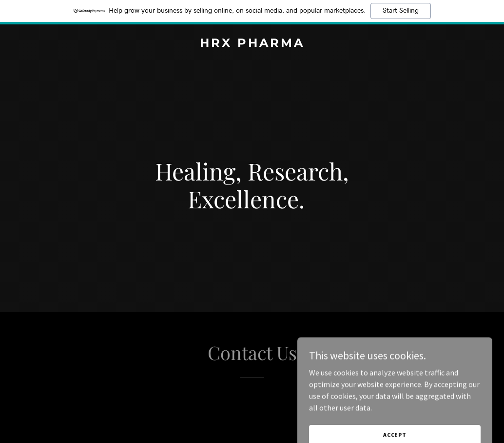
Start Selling (401, 11)
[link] (252, 44)
